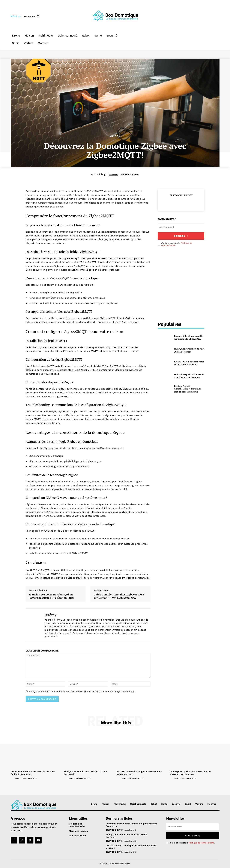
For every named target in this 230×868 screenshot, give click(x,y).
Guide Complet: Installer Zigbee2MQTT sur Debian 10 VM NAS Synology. (119, 596)
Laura (70, 779)
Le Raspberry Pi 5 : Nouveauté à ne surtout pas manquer (189, 376)
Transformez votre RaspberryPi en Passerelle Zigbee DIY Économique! (51, 596)
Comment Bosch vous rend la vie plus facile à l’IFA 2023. (189, 337)
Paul (17, 779)
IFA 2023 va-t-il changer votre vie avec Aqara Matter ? (189, 363)
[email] (181, 227)
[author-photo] (13, 779)
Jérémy (101, 174)
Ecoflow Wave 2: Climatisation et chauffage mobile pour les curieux (187, 389)
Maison (115, 136)
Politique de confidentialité (201, 843)
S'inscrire (181, 236)
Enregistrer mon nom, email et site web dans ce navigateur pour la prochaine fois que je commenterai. (82, 691)
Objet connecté (114, 830)
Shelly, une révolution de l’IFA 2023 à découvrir (189, 350)
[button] (32, 16)
